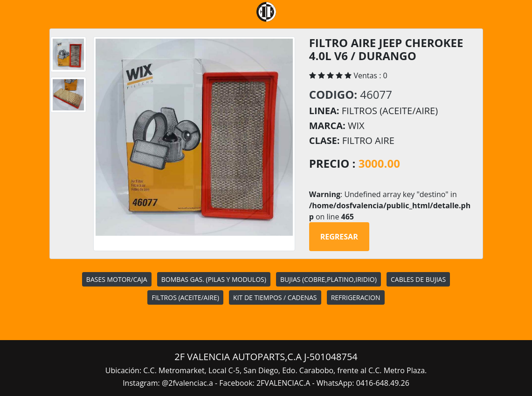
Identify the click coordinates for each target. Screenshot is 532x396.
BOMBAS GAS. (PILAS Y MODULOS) (214, 279)
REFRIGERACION (356, 297)
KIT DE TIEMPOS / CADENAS (275, 297)
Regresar (339, 237)
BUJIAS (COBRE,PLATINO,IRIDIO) (328, 279)
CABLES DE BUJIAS (418, 279)
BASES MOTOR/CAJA (117, 279)
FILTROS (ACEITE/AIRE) (185, 297)
